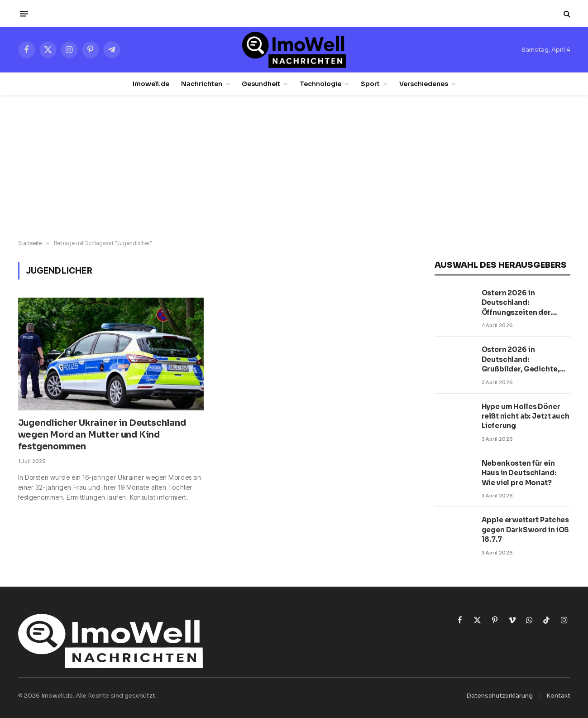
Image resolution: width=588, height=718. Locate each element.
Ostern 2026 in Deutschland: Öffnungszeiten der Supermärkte (516, 303)
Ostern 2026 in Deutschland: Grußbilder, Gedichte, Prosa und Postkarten (521, 359)
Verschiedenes (424, 84)
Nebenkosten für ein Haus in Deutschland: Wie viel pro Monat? (519, 473)
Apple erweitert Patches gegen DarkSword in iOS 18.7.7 (526, 530)
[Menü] (24, 14)
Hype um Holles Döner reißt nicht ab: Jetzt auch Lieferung (526, 416)
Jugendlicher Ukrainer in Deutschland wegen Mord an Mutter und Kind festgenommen (102, 435)
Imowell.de (151, 84)
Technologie (320, 84)
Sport (370, 84)
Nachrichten (202, 84)
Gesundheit (261, 84)
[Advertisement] (294, 168)
